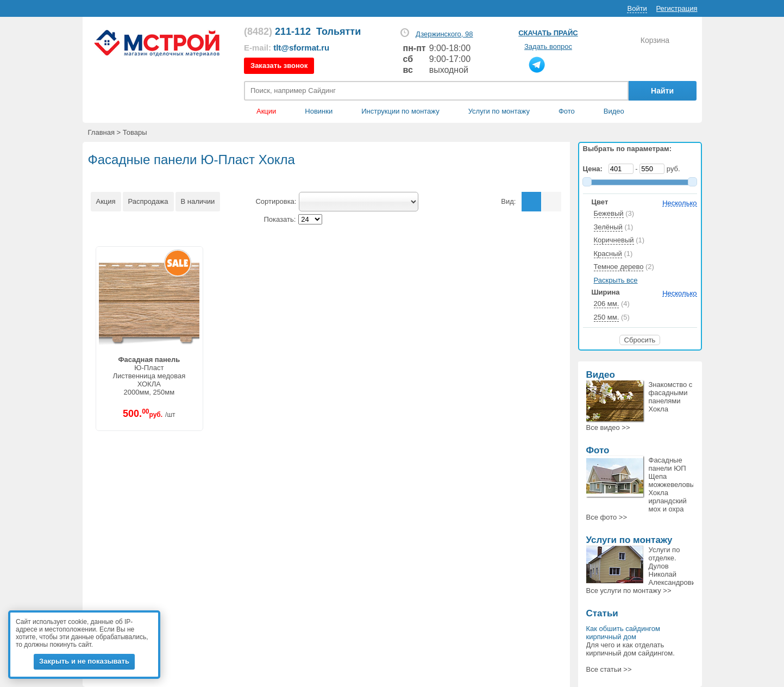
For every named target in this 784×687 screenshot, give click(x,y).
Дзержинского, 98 (444, 34)
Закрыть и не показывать (84, 661)
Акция (106, 201)
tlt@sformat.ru (301, 48)
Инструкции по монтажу (400, 111)
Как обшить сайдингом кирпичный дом (623, 633)
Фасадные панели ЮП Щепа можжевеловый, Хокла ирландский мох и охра (675, 485)
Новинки (319, 111)
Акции (266, 111)
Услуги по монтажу (629, 540)
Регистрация (677, 8)
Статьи (602, 613)
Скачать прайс (548, 33)
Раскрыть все (616, 280)
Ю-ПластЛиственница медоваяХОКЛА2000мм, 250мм (149, 376)
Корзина (655, 40)
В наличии (198, 201)
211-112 (277, 32)
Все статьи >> (609, 669)
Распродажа (148, 201)
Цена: (595, 169)
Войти (637, 8)
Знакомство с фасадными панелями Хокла (671, 397)
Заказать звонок (279, 65)
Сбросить (640, 340)
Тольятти (338, 32)
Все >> (608, 427)
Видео (614, 111)
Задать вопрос (548, 46)
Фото (567, 111)
